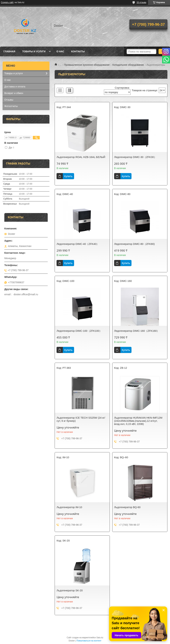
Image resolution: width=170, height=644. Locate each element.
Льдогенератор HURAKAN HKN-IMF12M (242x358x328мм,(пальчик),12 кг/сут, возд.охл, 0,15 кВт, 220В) (138, 421)
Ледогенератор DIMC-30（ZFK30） (135, 157)
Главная (9, 51)
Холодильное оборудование (128, 65)
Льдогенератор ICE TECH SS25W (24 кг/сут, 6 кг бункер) (81, 419)
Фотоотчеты (11, 106)
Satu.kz (100, 638)
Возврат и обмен (14, 93)
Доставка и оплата (15, 87)
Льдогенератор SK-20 (70, 590)
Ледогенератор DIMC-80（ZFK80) (134, 244)
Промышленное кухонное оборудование (87, 65)
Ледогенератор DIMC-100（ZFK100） (79, 331)
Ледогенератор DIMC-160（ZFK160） (137, 331)
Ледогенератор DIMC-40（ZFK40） (78, 244)
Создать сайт (7, 2)
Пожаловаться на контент (89, 641)
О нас (60, 51)
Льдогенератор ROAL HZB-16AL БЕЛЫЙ (81, 157)
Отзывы (9, 100)
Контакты (78, 51)
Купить (68, 176)
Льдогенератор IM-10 (69, 507)
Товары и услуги (34, 51)
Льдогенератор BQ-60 (127, 507)
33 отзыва (141, 2)
